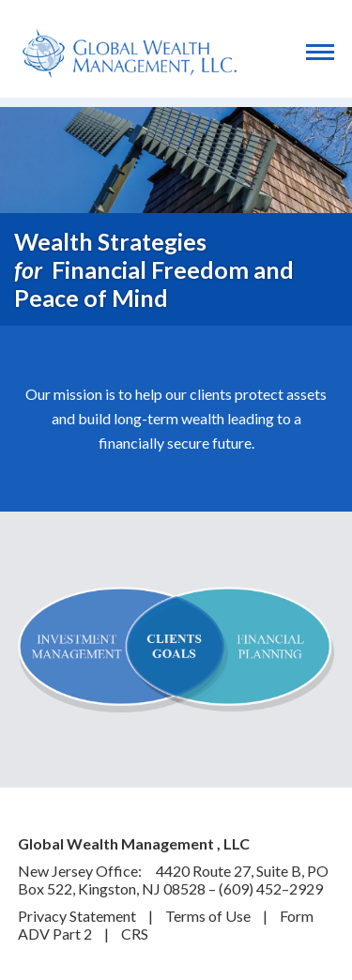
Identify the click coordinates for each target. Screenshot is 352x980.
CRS (135, 934)
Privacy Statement (78, 916)
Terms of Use (209, 916)
